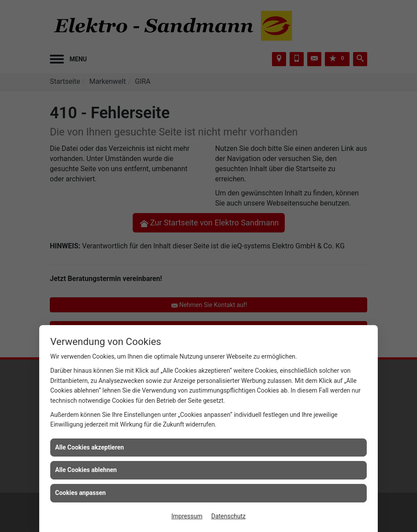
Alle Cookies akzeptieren (89, 447)
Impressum (187, 516)
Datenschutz (228, 516)
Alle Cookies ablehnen (86, 470)
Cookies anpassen (80, 493)
